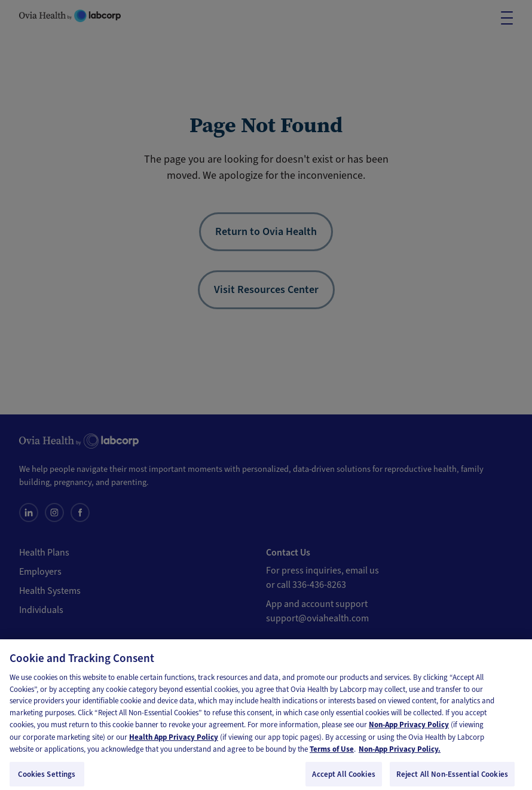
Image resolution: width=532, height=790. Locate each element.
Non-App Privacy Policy (409, 729)
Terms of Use (332, 754)
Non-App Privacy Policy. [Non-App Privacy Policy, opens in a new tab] (400, 754)
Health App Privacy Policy (174, 741)
